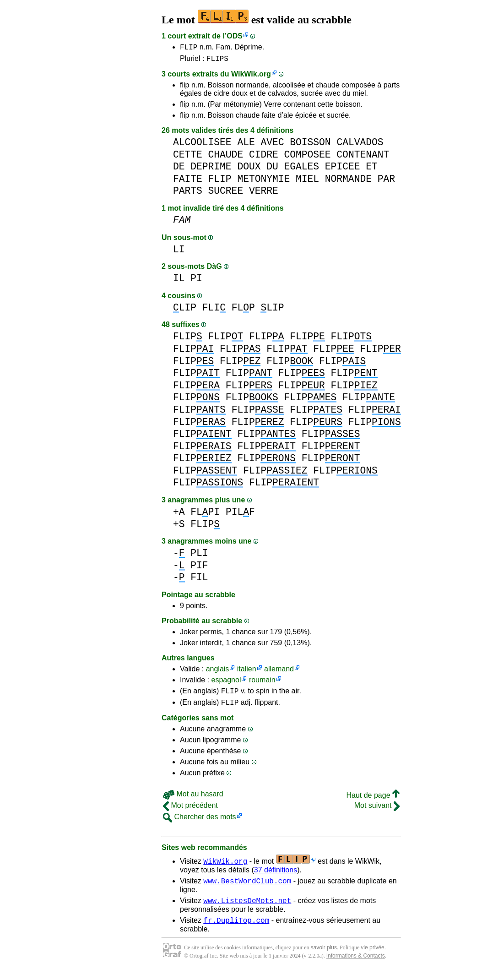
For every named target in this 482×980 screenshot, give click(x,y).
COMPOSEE (307, 157)
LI (179, 252)
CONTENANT (363, 157)
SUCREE (226, 193)
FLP (243, 310)
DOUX (249, 169)
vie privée (372, 957)
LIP (185, 310)
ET (372, 169)
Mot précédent (190, 811)
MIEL (307, 182)
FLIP (189, 48)
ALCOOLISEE (202, 145)
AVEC (272, 145)
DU (272, 169)
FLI (214, 310)
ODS (235, 36)
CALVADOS (360, 145)
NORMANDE (348, 182)
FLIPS (217, 61)
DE (179, 169)
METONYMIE (263, 182)
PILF (240, 514)
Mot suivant (377, 811)
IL (179, 281)
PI (196, 281)
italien (247, 672)
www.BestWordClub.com (247, 887)
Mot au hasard (193, 799)
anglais (218, 672)
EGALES (302, 169)
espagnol (226, 683)
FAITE (188, 182)
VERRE (264, 193)
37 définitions (276, 875)
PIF (199, 568)
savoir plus (324, 957)
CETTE (188, 157)
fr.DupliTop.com (236, 930)
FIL (199, 580)
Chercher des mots (200, 822)
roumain (262, 683)
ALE (246, 145)
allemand (279, 672)
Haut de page (373, 801)
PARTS (188, 193)
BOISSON (310, 145)
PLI (199, 556)
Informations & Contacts (356, 965)
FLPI (205, 514)
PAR (386, 182)
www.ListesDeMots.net (247, 909)
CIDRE (264, 157)
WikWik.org (251, 77)
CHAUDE (226, 157)
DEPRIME (211, 169)
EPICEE (343, 169)
